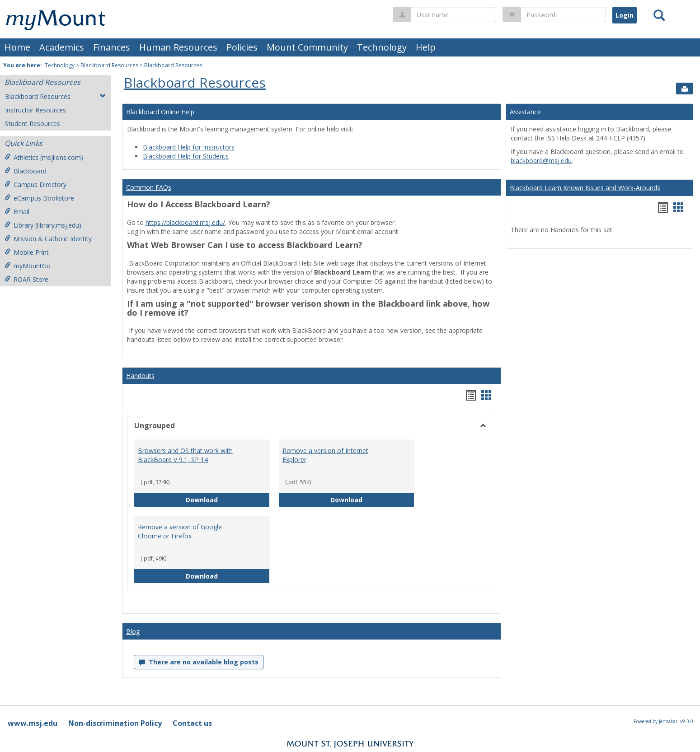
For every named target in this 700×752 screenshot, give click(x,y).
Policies (242, 47)
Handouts (140, 376)
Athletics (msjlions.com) (44, 157)
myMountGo (28, 266)
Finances (112, 47)
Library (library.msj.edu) (43, 225)
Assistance (525, 112)
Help (426, 47)
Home (17, 47)
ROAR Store (26, 279)
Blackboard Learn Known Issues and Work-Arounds (585, 188)
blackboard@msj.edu (541, 161)
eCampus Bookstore (39, 198)
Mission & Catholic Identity (48, 239)
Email (17, 212)
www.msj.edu (33, 723)
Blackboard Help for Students (186, 156)
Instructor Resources (35, 110)
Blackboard (26, 171)
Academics (62, 47)
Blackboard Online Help (160, 112)
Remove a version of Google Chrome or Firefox (180, 531)
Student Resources (33, 124)
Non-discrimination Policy (115, 723)
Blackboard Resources (109, 65)
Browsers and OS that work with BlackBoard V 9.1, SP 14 (185, 455)
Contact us (192, 723)
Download (228, 499)
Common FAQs (149, 187)
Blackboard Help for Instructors (189, 147)
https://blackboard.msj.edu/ (185, 222)
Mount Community (307, 47)
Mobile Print (27, 252)
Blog (133, 631)
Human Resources (178, 47)
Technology (382, 47)
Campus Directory (35, 184)
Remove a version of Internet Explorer (325, 455)
